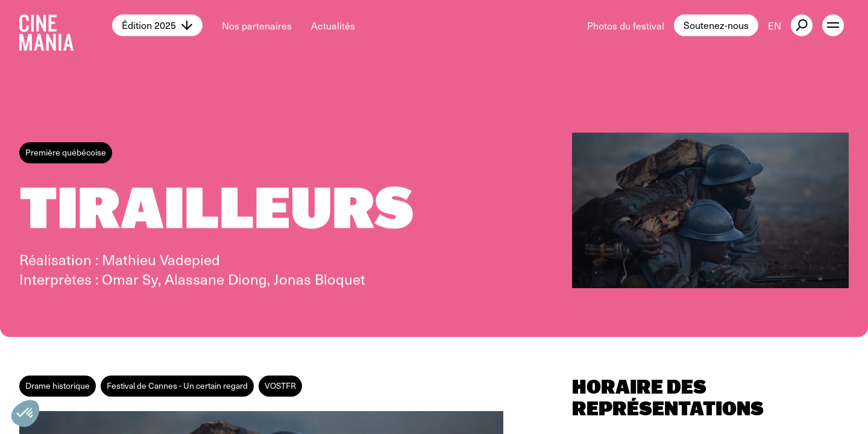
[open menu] (833, 25)
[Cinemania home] (66, 25)
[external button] (802, 25)
